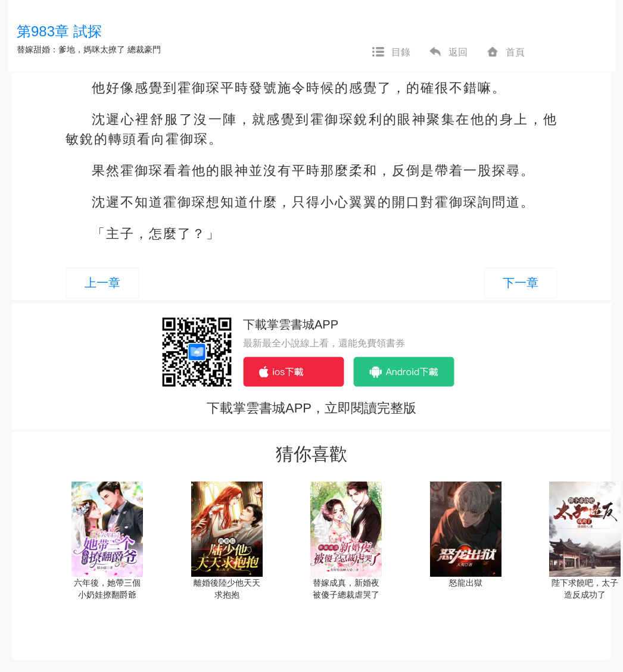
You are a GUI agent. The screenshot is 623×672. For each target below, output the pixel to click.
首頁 (505, 52)
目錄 (391, 52)
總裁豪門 (144, 49)
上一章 (102, 283)
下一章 (521, 283)
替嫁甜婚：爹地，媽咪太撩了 (71, 49)
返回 (448, 52)
